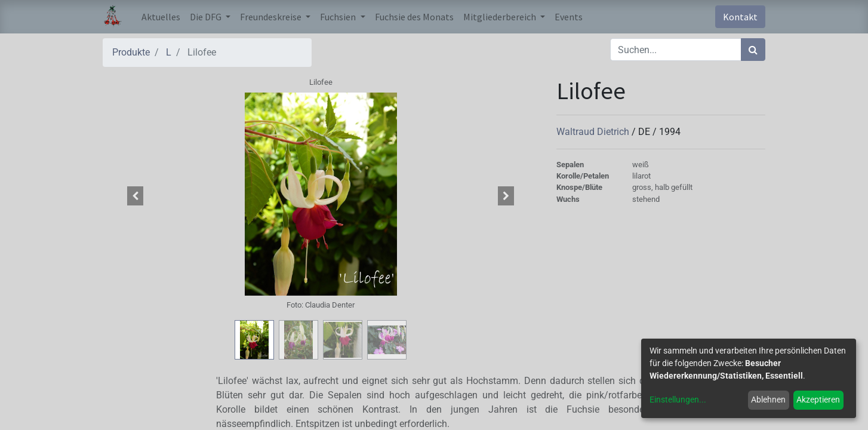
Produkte (131, 52)
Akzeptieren (818, 400)
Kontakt (740, 17)
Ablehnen (768, 400)
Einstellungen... (678, 400)
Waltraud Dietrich (594, 132)
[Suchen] (753, 50)
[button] (136, 196)
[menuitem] (161, 17)
